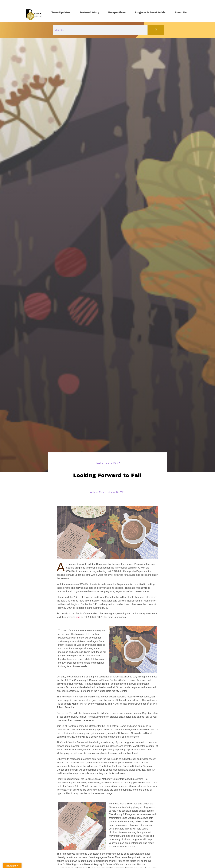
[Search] (156, 30)
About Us (181, 12)
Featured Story (89, 12)
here (78, 617)
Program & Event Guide (150, 12)
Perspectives (117, 12)
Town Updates (61, 12)
